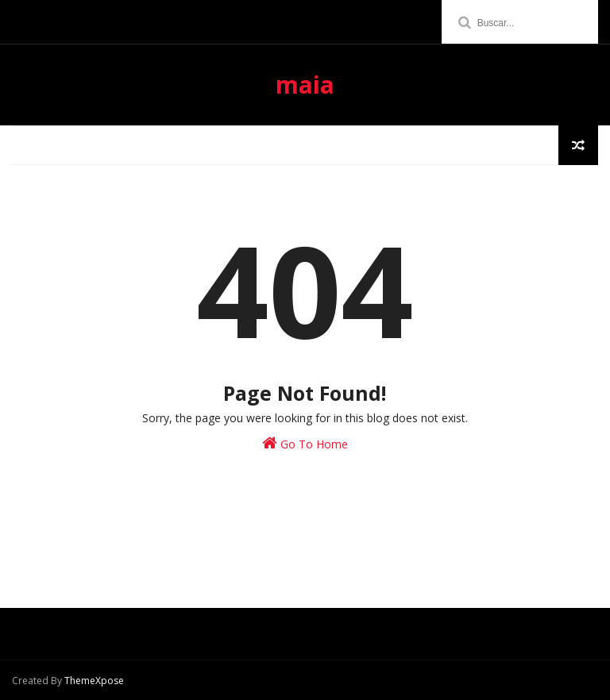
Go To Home (305, 443)
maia (305, 85)
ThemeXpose (94, 681)
